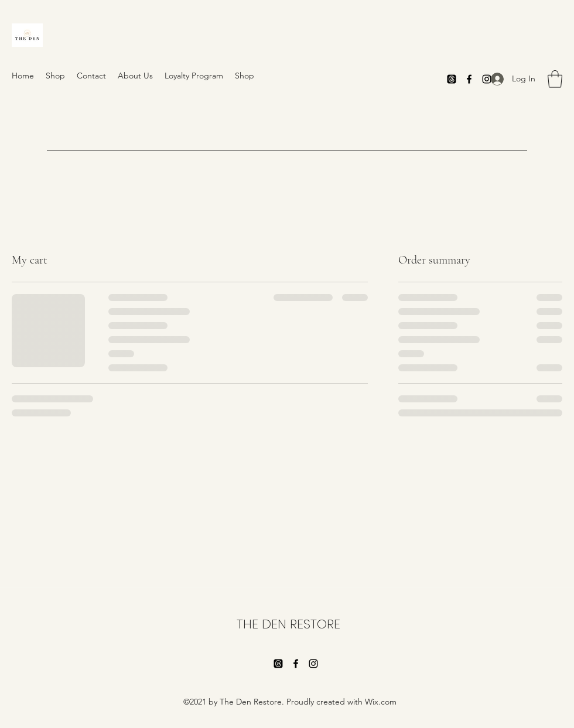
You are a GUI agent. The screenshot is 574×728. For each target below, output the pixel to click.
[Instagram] (313, 664)
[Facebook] (469, 79)
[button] (555, 79)
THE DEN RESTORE (288, 624)
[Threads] (452, 79)
